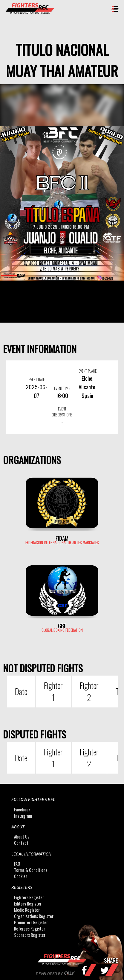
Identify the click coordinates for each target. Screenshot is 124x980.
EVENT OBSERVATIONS (62, 412)
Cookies (21, 876)
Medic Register (27, 910)
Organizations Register (34, 916)
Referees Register (30, 929)
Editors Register (28, 904)
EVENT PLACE (88, 371)
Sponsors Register (30, 935)
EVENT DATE (37, 379)
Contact (21, 843)
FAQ (17, 864)
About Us (22, 837)
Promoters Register (31, 922)
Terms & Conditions (31, 870)
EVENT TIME (62, 388)
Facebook (22, 809)
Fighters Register (29, 897)
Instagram (23, 816)
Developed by (62, 974)
